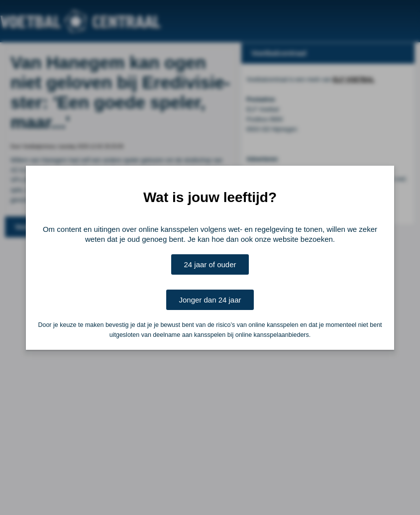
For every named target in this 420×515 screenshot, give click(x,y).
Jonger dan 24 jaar (210, 300)
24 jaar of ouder (210, 264)
